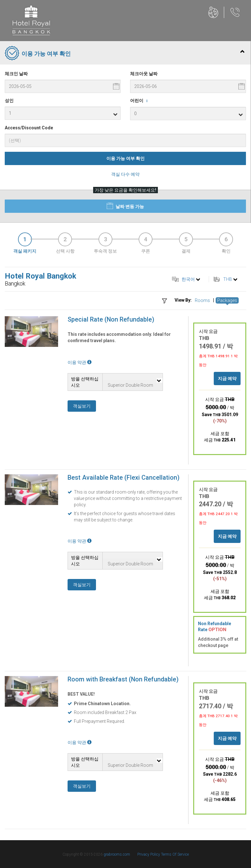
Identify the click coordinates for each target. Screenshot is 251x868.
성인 (9, 101)
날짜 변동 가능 (125, 206)
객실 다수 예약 (125, 174)
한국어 (188, 279)
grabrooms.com (117, 854)
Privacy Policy (149, 854)
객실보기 (82, 406)
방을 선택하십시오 (85, 382)
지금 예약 (227, 379)
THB (228, 279)
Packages (227, 300)
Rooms (202, 300)
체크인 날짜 (16, 74)
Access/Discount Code (29, 128)
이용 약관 (80, 362)
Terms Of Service (175, 854)
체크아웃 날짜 (144, 74)
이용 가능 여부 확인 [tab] (125, 54)
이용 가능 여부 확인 (125, 158)
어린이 (140, 101)
